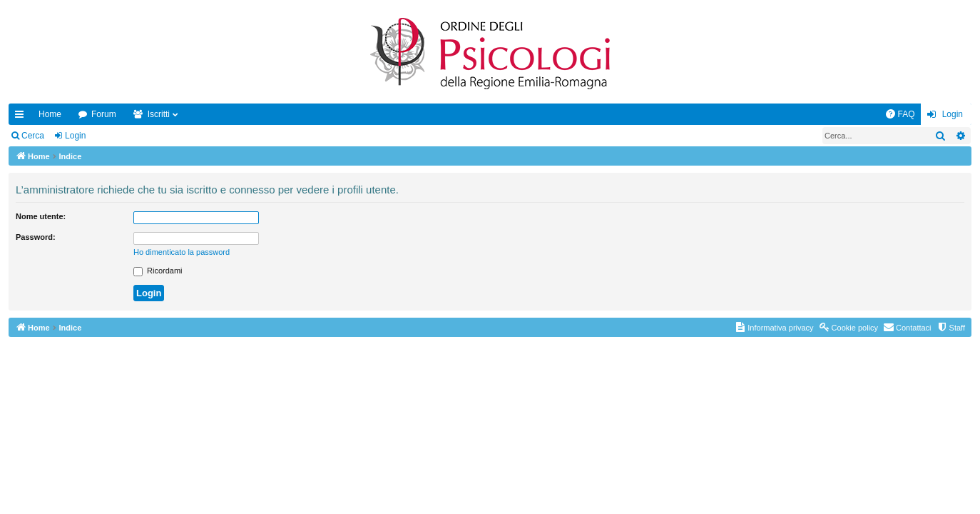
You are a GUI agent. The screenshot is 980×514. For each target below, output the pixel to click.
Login (75, 136)
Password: (36, 237)
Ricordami (158, 271)
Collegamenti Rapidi (22, 117)
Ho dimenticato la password (182, 252)
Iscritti (159, 114)
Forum (104, 114)
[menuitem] (900, 114)
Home (50, 114)
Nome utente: (41, 216)
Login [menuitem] (953, 114)
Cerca (33, 136)
